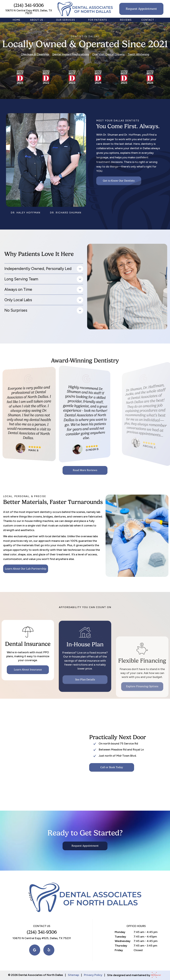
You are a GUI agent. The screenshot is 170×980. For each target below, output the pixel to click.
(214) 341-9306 (29, 5)
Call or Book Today (112, 767)
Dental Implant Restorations (71, 54)
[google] (35, 950)
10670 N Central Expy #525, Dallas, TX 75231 (29, 12)
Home (16, 20)
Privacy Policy (93, 975)
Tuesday (120, 937)
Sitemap (73, 975)
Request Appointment (141, 9)
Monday (120, 932)
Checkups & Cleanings (35, 54)
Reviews (126, 20)
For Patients (99, 20)
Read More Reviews (85, 470)
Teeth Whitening (138, 54)
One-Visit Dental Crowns (108, 54)
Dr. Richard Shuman (66, 213)
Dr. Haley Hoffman (26, 213)
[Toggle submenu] (45, 20)
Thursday (121, 946)
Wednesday (123, 941)
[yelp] (49, 950)
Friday (119, 950)
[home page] (85, 9)
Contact (149, 20)
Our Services (67, 20)
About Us (38, 20)
